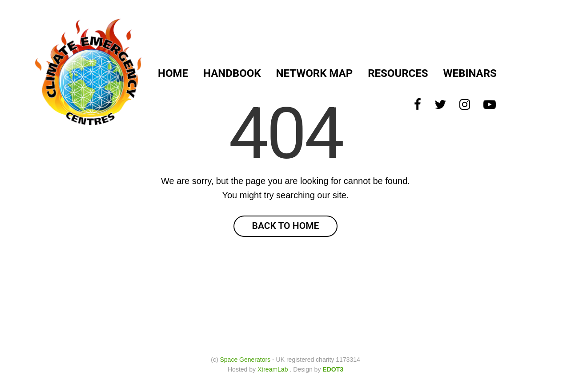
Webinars (470, 73)
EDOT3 (333, 369)
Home (173, 73)
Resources (398, 73)
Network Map (315, 73)
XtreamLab (273, 369)
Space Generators (245, 360)
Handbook (232, 73)
